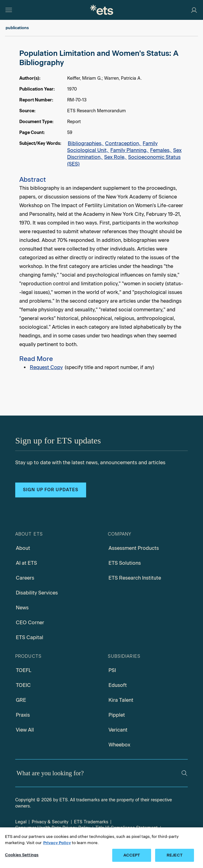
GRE (21, 700)
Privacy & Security (50, 822)
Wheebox (119, 745)
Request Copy (46, 367)
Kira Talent (121, 700)
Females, (161, 150)
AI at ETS (26, 563)
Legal (21, 822)
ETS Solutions (125, 563)
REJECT (175, 855)
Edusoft (118, 685)
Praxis (23, 715)
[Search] (184, 773)
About (23, 548)
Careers (25, 578)
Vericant (118, 730)
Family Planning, (130, 150)
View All (25, 730)
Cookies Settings (22, 855)
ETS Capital (30, 637)
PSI (112, 670)
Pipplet (117, 715)
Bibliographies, (86, 143)
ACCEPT (132, 855)
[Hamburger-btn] (9, 10)
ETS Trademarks (91, 822)
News (22, 608)
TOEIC (23, 685)
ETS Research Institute (135, 578)
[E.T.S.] (102, 10)
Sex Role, (115, 157)
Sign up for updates (51, 490)
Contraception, (123, 143)
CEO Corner (30, 623)
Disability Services (37, 593)
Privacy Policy (57, 843)
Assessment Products (134, 548)
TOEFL (24, 670)
